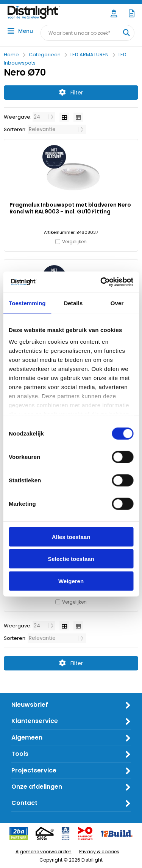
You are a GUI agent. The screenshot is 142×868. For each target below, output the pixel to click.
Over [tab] (117, 303)
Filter (71, 93)
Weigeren (71, 581)
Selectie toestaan (71, 559)
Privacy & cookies (99, 852)
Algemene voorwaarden (44, 852)
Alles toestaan (71, 537)
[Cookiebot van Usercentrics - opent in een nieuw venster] (101, 282)
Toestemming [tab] (27, 303)
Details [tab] (73, 303)
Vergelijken (74, 242)
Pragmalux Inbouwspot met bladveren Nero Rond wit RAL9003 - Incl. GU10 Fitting (70, 208)
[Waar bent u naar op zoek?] (126, 33)
